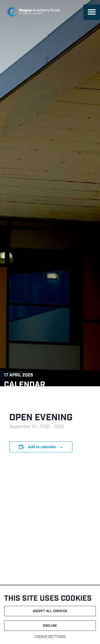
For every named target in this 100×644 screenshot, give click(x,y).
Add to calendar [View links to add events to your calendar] (42, 447)
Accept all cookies (50, 611)
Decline (50, 626)
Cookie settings (50, 637)
